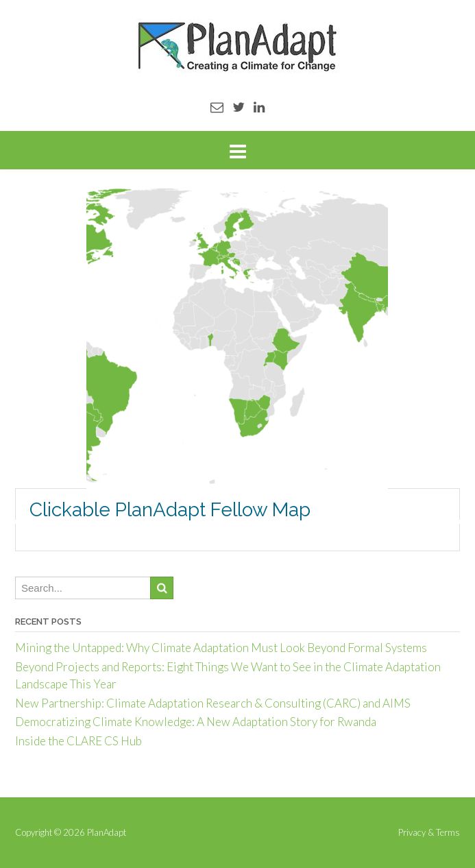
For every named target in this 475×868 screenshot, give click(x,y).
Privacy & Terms (429, 833)
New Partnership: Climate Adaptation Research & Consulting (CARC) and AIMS (213, 703)
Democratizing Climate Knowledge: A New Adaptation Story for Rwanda (196, 722)
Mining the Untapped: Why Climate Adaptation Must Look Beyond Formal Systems (221, 648)
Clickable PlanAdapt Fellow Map (170, 510)
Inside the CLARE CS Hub (78, 741)
